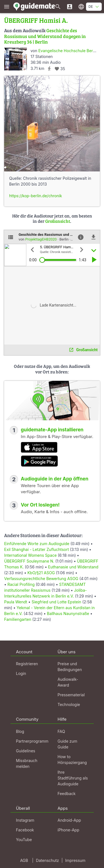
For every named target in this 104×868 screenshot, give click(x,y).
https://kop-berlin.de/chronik (35, 196)
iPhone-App (69, 830)
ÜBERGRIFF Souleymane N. (29, 561)
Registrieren (27, 664)
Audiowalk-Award (68, 682)
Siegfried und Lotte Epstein (56, 602)
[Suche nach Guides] (58, 7)
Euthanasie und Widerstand (73, 567)
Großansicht (58, 221)
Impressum (75, 860)
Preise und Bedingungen (70, 667)
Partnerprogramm (32, 741)
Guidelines (26, 751)
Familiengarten (18, 619)
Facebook (25, 830)
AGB (24, 860)
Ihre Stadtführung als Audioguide (73, 778)
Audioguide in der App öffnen (55, 479)
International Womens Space (30, 555)
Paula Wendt (16, 602)
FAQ (61, 731)
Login (21, 673)
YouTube (24, 840)
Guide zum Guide (68, 744)
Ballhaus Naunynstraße (68, 613)
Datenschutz (47, 860)
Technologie (69, 704)
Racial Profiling (21, 584)
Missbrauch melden (27, 763)
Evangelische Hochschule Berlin (68, 51)
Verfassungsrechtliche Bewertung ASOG (41, 579)
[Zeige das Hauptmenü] (7, 7)
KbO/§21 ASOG (41, 573)
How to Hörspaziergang (72, 760)
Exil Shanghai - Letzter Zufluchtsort (36, 549)
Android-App (69, 820)
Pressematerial (71, 695)
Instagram (25, 820)
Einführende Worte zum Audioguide (37, 544)
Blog (20, 731)
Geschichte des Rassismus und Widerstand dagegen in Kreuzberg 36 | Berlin (45, 36)
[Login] (70, 7)
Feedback (67, 794)
